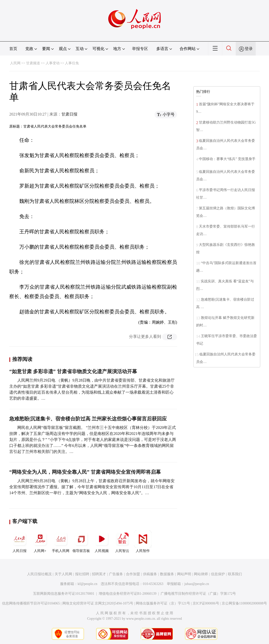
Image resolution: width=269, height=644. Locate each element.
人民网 (15, 63)
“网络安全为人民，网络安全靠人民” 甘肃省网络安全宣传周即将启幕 (85, 472)
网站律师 (201, 574)
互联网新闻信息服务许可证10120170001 (64, 594)
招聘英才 (99, 574)
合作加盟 (133, 574)
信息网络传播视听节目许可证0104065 (31, 603)
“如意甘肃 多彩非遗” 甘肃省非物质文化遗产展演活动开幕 (73, 371)
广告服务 (116, 574)
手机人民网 (61, 541)
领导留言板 (81, 541)
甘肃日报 (69, 114)
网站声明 (184, 574)
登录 (249, 49)
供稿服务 (150, 574)
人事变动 (53, 63)
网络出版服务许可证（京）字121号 (163, 603)
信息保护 (218, 574)
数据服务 (167, 574)
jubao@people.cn (197, 584)
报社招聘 (82, 574)
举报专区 (140, 49)
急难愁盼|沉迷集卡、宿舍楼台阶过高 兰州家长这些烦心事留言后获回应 (88, 419)
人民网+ (40, 541)
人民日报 (20, 541)
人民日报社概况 (39, 574)
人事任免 (72, 63)
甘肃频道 (33, 63)
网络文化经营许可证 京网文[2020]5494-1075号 (98, 603)
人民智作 (143, 541)
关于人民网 (63, 574)
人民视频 (102, 541)
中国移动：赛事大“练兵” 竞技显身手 (227, 159)
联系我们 (235, 574)
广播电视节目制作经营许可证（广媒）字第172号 (198, 594)
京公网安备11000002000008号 (244, 603)
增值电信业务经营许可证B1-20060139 (128, 594)
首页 (13, 49)
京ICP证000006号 (206, 603)
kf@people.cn (88, 584)
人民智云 (122, 541)
